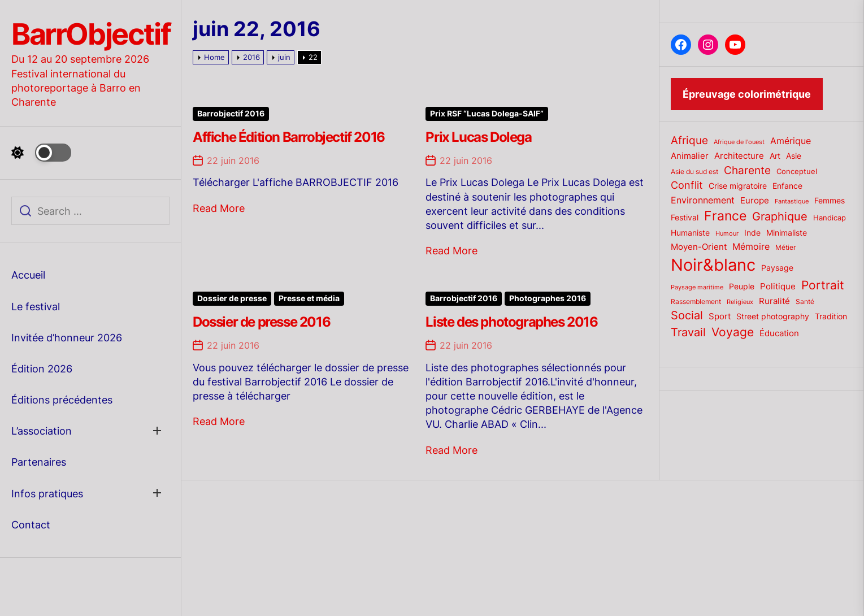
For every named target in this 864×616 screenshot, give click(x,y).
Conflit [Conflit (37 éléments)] (687, 185)
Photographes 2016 (548, 298)
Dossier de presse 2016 (261, 322)
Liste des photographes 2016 (511, 322)
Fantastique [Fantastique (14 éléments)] (792, 201)
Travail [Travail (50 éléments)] (688, 332)
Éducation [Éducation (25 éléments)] (779, 333)
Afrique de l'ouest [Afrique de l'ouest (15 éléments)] (739, 142)
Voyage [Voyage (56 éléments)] (733, 332)
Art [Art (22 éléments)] (775, 156)
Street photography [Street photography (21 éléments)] (773, 316)
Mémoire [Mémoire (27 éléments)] (751, 247)
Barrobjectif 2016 (231, 114)
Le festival (36, 307)
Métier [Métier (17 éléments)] (785, 247)
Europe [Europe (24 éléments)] (755, 201)
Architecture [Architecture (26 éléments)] (739, 156)
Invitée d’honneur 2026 (67, 338)
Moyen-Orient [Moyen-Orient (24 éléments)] (699, 247)
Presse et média (309, 298)
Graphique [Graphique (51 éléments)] (780, 216)
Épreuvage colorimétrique (747, 94)
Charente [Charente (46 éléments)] (747, 170)
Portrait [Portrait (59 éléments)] (823, 285)
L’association (42, 431)
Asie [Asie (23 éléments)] (794, 156)
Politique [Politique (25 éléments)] (778, 287)
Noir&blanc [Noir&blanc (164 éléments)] (713, 265)
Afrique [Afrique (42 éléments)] (689, 140)
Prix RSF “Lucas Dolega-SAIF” (487, 114)
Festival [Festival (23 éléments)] (685, 217)
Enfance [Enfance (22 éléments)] (787, 186)
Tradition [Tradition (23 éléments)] (831, 316)
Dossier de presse (232, 298)
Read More (219, 208)
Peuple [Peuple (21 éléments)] (742, 287)
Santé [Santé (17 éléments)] (805, 302)
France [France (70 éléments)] (725, 216)
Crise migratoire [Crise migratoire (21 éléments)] (738, 186)
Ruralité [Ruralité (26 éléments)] (774, 301)
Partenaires (39, 462)
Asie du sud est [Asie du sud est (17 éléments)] (694, 172)
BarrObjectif (91, 34)
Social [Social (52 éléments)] (687, 315)
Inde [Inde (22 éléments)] (752, 233)
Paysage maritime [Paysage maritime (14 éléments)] (697, 287)
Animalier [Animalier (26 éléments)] (690, 156)
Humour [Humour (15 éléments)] (727, 233)
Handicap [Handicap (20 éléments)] (830, 218)
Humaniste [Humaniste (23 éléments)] (690, 233)
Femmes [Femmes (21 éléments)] (830, 201)
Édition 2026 (42, 369)
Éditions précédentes (62, 400)
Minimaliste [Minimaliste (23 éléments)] (787, 233)
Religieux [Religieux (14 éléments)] (740, 302)
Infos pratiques (47, 494)
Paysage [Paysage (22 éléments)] (777, 268)
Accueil (28, 275)
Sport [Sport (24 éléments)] (720, 316)
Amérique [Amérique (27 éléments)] (791, 141)
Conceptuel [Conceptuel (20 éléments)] (797, 171)
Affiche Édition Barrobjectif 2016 (289, 137)
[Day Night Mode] (41, 153)
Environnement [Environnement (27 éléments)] (703, 200)
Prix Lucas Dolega (478, 137)
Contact (31, 525)
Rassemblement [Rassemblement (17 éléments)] (696, 302)
